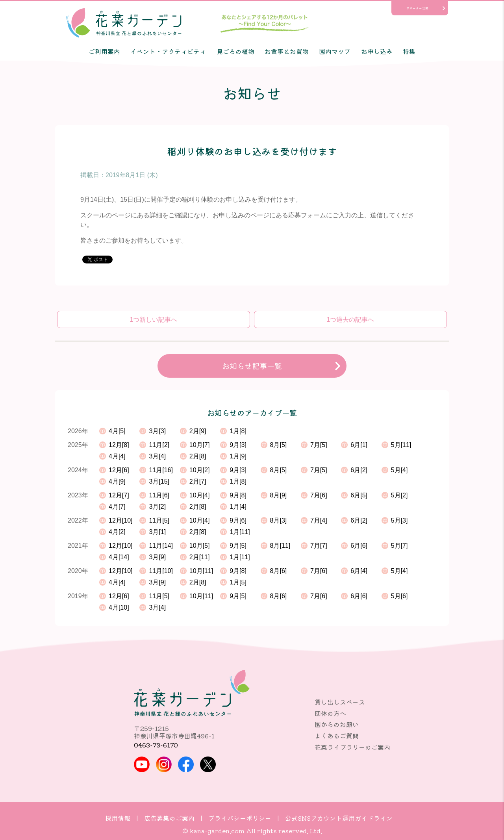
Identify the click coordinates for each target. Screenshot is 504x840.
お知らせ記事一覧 (252, 366)
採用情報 (118, 818)
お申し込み (377, 51)
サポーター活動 (417, 8)
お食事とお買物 (287, 51)
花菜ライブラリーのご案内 (352, 747)
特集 (409, 51)
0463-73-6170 (156, 745)
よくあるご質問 (337, 736)
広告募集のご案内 (169, 818)
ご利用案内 (104, 51)
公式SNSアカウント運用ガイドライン (339, 818)
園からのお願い (337, 724)
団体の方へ (330, 713)
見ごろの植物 (235, 51)
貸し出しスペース (340, 702)
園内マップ (335, 51)
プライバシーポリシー (240, 818)
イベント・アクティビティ (168, 51)
